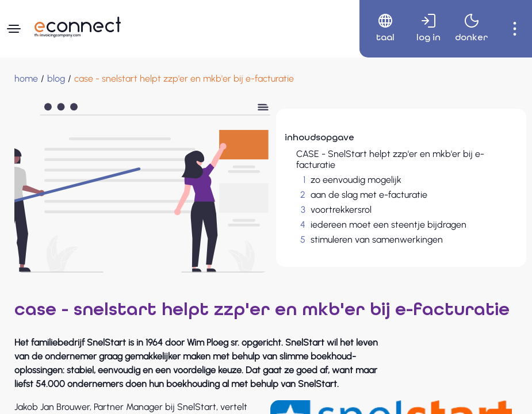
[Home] (26, 79)
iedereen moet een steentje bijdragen (389, 225)
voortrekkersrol (341, 210)
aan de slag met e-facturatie (369, 195)
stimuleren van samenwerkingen (377, 239)
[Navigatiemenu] (14, 29)
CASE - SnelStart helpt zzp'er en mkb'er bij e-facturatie (390, 159)
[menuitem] (381, 29)
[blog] (56, 79)
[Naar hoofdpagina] (78, 27)
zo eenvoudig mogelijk (356, 180)
